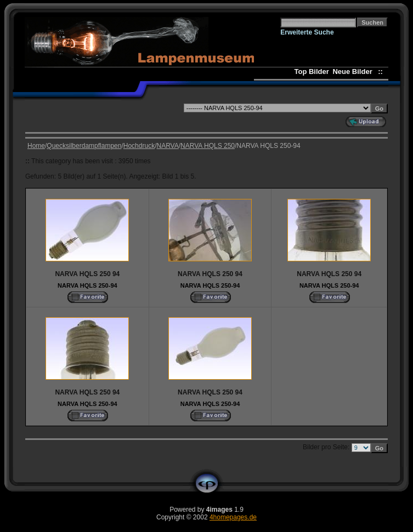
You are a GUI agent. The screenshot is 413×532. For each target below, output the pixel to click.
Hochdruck (139, 146)
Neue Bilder (354, 71)
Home (36, 146)
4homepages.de (233, 517)
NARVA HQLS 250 (208, 146)
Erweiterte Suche (307, 32)
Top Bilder (311, 71)
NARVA (167, 146)
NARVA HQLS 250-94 (87, 285)
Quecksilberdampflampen (84, 146)
